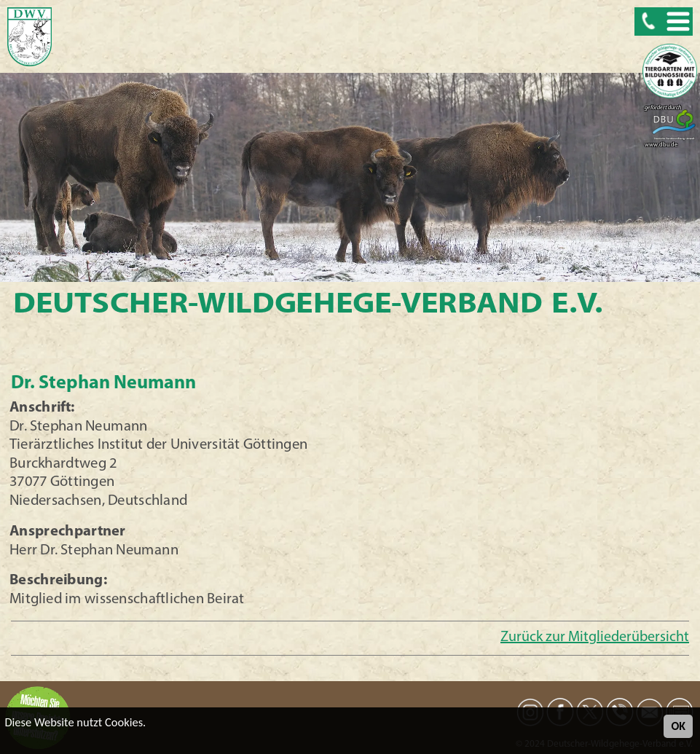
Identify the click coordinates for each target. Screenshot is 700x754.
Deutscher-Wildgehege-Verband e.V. (308, 305)
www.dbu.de (661, 145)
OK (678, 726)
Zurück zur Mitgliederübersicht (595, 637)
